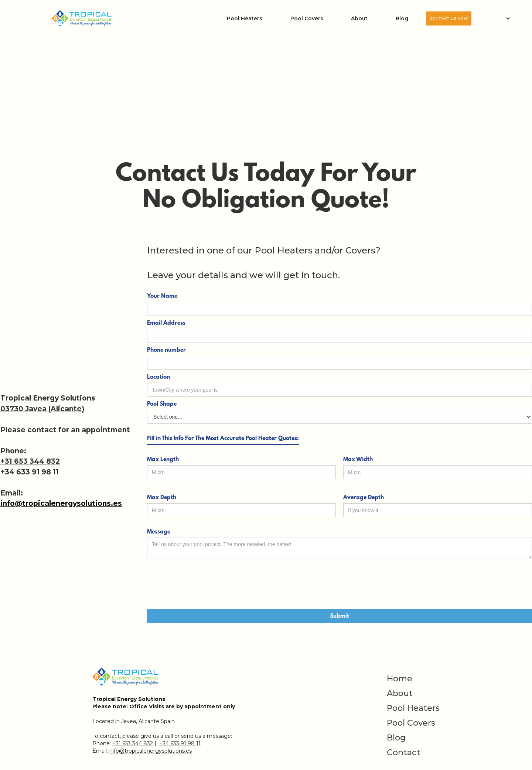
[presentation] (203, 585)
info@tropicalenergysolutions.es (61, 503)
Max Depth (162, 498)
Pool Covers (307, 18)
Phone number (166, 350)
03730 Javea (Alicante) (42, 409)
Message (159, 532)
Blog (402, 18)
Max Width (358, 460)
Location (158, 377)
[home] (82, 19)
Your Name (162, 296)
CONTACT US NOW (449, 18)
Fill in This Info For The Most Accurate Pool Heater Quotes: (223, 439)
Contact (404, 753)
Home (400, 679)
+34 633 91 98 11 (30, 472)
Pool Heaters (245, 18)
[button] (502, 18)
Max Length (163, 460)
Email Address (166, 323)
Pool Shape (162, 404)
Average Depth (364, 498)
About (359, 18)
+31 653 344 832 (30, 461)
